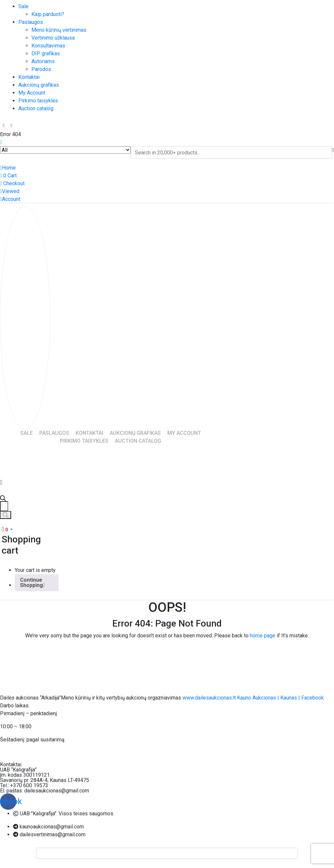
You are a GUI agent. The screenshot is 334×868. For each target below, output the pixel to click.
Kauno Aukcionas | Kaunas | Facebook (280, 698)
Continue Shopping (32, 583)
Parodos (41, 69)
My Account (32, 93)
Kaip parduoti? (48, 14)
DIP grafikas (46, 53)
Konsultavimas (48, 46)
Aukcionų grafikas (39, 85)
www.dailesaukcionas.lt (209, 698)
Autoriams (43, 61)
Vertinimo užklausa (53, 38)
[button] (7, 530)
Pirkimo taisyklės (38, 101)
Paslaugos (31, 22)
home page (263, 636)
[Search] (6, 515)
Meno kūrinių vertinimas (59, 30)
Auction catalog (36, 108)
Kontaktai (29, 77)
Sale (23, 6)
